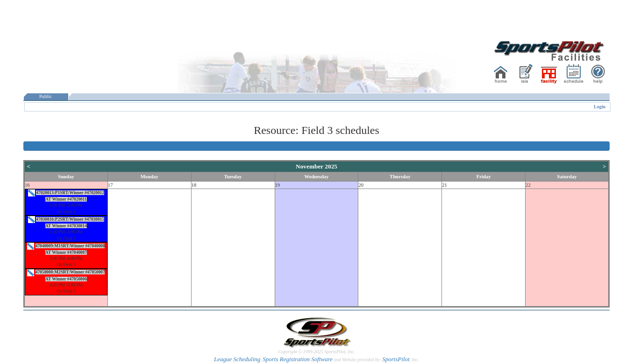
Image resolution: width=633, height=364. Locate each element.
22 (528, 185)
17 (110, 185)
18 (194, 185)
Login (600, 107)
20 (361, 185)
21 (445, 185)
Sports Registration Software (298, 359)
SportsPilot (396, 359)
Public (46, 96)
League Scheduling (237, 359)
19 (278, 185)
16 (27, 185)
